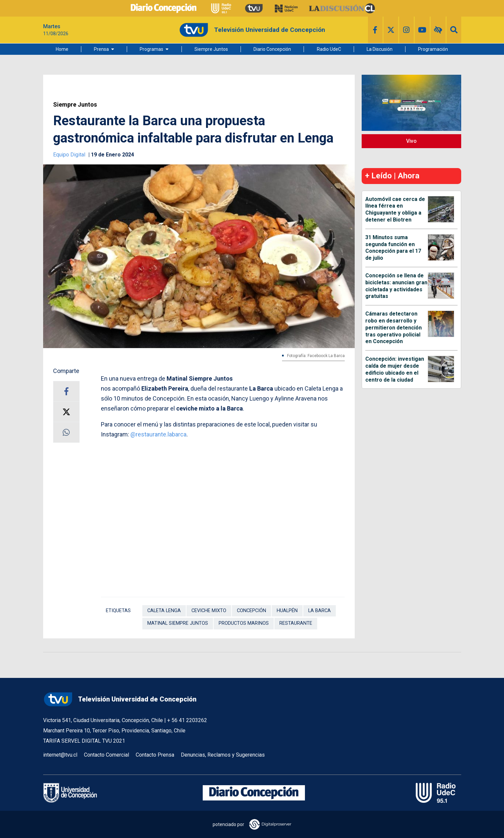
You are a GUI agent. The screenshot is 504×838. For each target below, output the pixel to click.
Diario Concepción (272, 49)
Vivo (411, 141)
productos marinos (244, 623)
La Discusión (380, 49)
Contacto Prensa (155, 755)
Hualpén (287, 611)
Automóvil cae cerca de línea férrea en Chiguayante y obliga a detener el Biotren (395, 209)
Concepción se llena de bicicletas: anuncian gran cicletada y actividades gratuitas (396, 286)
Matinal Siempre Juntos (178, 623)
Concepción (252, 611)
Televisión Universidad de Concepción (120, 699)
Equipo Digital (70, 155)
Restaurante (296, 623)
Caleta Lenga (164, 611)
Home (62, 49)
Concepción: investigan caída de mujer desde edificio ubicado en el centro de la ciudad (395, 369)
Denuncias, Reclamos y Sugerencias (223, 755)
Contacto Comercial (107, 755)
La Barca (320, 611)
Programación (433, 49)
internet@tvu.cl (60, 755)
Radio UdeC (329, 49)
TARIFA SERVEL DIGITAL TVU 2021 (84, 741)
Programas (151, 49)
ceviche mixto (209, 611)
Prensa (101, 49)
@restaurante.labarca (158, 434)
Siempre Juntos (211, 49)
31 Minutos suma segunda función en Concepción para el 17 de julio (393, 248)
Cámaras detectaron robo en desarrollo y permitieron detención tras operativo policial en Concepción (394, 327)
